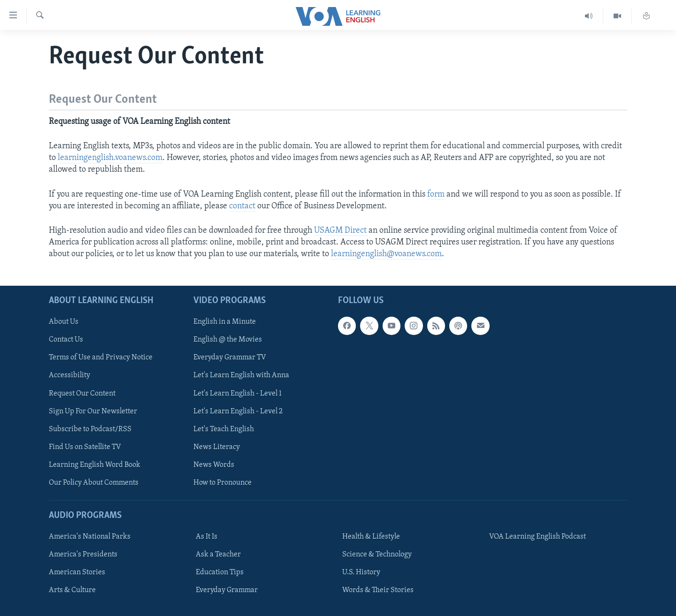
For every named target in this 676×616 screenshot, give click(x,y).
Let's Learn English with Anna (241, 375)
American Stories (77, 572)
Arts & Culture (72, 590)
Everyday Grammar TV (230, 357)
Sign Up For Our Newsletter (93, 411)
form (436, 194)
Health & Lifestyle (371, 537)
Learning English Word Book (95, 464)
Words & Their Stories (378, 590)
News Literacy (217, 447)
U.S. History (361, 572)
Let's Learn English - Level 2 (238, 411)
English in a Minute (225, 322)
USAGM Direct (341, 231)
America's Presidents (83, 555)
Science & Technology (377, 555)
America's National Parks (90, 537)
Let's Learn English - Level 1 (238, 393)
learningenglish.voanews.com (110, 158)
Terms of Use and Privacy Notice (101, 357)
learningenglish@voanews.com (386, 254)
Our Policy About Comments (94, 482)
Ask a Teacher (218, 555)
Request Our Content (82, 393)
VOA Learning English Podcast (538, 537)
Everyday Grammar (227, 590)
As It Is (207, 537)
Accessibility (69, 375)
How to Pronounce (223, 482)
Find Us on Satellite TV (85, 447)
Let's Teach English (224, 429)
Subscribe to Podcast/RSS (90, 429)
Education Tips (220, 572)
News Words (214, 464)
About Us (64, 322)
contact (242, 206)
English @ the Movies (228, 340)
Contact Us (66, 340)
